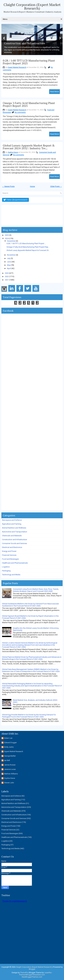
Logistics (6, 567)
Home (32, 186)
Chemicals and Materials (12, 536)
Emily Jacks (9, 747)
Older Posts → (56, 186)
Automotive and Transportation (15, 532)
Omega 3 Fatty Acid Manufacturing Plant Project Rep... (28, 247)
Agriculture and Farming (12, 524)
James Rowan (10, 765)
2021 (7, 280)
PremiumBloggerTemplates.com (32, 975)
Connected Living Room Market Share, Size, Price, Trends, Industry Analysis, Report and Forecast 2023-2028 (36, 590)
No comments (20, 112)
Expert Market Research (17, 67)
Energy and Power (9, 551)
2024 (7, 238)
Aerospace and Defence (12, 520)
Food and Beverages (10, 559)
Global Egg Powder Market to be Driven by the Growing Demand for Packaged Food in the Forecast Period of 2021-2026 (29, 716)
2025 (7, 235)
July (9, 258)
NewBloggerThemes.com (32, 977)
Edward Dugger (10, 743)
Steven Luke (9, 783)
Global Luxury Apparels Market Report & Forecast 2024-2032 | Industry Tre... (29, 147)
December (11, 241)
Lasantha (48, 973)
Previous (4, 38)
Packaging (6, 571)
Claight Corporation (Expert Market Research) (32, 6)
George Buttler (10, 756)
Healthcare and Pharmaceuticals (15, 563)
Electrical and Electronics (12, 547)
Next (60, 38)
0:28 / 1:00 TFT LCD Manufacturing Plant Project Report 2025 (29, 62)
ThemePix (24, 973)
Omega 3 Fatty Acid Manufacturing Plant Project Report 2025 (29, 104)
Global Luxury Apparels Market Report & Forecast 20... (28, 250)
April (9, 268)
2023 (7, 273)
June (9, 262)
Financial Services (9, 555)
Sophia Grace (13, 152)
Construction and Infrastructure (15, 540)
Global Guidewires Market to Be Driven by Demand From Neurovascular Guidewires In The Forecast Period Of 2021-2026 (30, 605)
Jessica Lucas (10, 769)
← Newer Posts (8, 186)
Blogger (32, 969)
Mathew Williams (11, 774)
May (9, 265)
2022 (7, 276)
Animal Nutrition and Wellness (14, 528)
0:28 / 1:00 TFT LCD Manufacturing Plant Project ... (26, 243)
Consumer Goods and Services (15, 543)
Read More (54, 92)
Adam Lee (8, 738)
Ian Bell (7, 760)
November (11, 255)
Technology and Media (11, 575)
